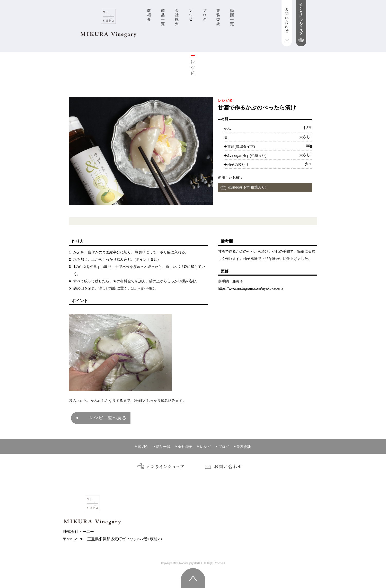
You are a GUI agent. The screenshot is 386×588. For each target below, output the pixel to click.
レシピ (204, 447)
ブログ (222, 447)
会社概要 (184, 447)
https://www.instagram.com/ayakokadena (251, 288)
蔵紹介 (142, 447)
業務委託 (242, 447)
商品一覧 (162, 447)
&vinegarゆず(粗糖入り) (247, 187)
